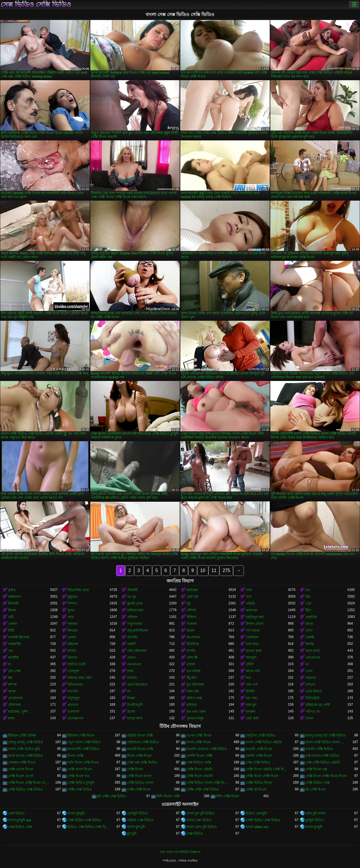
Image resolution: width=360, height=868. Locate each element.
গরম (71, 617)
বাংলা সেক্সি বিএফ (199, 742)
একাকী (310, 637)
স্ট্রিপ (308, 610)
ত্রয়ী (11, 617)
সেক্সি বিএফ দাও (78, 776)
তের (308, 604)
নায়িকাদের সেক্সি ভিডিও (143, 742)
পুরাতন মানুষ (195, 718)
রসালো (310, 685)
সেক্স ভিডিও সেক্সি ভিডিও (36, 5)
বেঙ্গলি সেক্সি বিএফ (259, 756)
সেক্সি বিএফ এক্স (316, 769)
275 (226, 570)
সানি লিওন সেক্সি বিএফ (83, 762)
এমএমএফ (134, 664)
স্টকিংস (191, 617)
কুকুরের (72, 597)
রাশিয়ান (192, 705)
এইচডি (250, 604)
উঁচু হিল (192, 678)
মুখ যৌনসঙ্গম (195, 685)
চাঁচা (308, 597)
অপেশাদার (193, 637)
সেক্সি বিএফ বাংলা (139, 776)
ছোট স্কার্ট (252, 718)
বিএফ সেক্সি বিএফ (139, 756)
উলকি (310, 644)
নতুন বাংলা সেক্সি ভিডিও (84, 742)
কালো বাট (253, 671)
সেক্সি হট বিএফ (256, 790)
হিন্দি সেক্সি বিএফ (228, 796)
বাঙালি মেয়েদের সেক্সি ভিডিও (207, 749)
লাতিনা (132, 678)
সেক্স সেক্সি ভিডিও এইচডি (323, 762)
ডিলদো (72, 658)
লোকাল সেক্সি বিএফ (22, 762)
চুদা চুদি (132, 834)
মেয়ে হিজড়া (314, 691)
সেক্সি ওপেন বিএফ (21, 769)
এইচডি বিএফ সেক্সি (140, 735)
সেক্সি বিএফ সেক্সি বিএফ (262, 776)
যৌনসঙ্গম (14, 705)
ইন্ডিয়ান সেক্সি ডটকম (22, 735)
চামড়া (309, 624)
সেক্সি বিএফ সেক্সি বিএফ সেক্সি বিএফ (29, 783)
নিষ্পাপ (72, 604)
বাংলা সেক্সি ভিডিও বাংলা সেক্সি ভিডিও (326, 742)
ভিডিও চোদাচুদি (256, 813)
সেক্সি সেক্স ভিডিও (80, 790)
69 (10, 678)
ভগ (308, 590)
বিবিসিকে (193, 644)
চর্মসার (72, 651)
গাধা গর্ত (252, 685)
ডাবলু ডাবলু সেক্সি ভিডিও (26, 742)
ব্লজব (12, 590)
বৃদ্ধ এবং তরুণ (196, 712)
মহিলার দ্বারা (135, 610)
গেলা (309, 671)
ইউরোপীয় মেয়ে (78, 590)
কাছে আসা (313, 651)
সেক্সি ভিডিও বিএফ (259, 783)
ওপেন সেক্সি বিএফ (199, 735)
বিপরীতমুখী (135, 705)
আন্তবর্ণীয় (15, 644)
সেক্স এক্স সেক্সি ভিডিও (142, 762)
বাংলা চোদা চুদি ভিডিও (202, 827)
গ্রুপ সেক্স (14, 671)
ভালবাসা (73, 712)
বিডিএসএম (75, 685)
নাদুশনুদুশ (74, 698)
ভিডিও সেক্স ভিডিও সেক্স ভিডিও (88, 827)
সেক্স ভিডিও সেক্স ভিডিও (84, 820)
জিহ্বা (131, 698)
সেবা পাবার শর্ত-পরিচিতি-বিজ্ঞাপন (180, 852)
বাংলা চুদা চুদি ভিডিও (201, 813)
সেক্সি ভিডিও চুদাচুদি (81, 783)
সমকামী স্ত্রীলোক (19, 637)
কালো (190, 631)
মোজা (310, 718)
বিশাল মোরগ (255, 624)
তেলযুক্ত (73, 671)
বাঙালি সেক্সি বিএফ (259, 749)
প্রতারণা (73, 705)
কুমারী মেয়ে (135, 604)
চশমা (130, 671)
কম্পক (12, 685)
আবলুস (251, 658)
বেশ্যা (309, 631)
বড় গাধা (251, 698)
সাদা (249, 597)
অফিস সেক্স (194, 698)
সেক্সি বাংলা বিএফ (80, 769)
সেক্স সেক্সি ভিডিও (258, 762)
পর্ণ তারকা (253, 631)
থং (307, 664)
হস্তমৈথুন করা (255, 617)
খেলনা (13, 624)
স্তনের (131, 712)
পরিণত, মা (313, 712)
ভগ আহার (193, 671)
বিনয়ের (73, 631)
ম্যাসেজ (73, 691)
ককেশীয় (13, 658)
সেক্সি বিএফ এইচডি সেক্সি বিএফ (267, 769)
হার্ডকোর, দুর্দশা (18, 712)
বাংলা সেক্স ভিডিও (199, 820)
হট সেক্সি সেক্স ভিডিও (112, 796)
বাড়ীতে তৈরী (76, 664)
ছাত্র (248, 678)
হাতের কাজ (254, 651)
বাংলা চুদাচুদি (76, 813)
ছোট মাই (192, 597)
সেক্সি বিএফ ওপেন (21, 776)
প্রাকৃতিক (311, 617)
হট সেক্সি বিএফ (316, 790)
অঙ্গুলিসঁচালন (138, 631)
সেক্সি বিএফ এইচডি (200, 769)
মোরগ (131, 658)
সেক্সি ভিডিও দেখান (140, 783)
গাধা (249, 590)
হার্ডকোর (192, 590)
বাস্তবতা (311, 678)
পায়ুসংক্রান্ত (134, 624)
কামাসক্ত (252, 610)
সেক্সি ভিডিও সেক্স (318, 783)
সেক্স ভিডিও (195, 834)
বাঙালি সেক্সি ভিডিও (319, 749)
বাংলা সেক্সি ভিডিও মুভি (24, 749)
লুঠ (189, 604)
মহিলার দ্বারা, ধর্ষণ (80, 678)
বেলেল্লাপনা (75, 718)
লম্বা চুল (251, 705)
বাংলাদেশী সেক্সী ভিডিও (83, 749)
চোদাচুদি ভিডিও (138, 813)
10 (203, 570)
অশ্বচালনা (14, 597)
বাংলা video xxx (257, 827)
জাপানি (132, 637)
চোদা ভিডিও (16, 813)
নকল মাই (193, 691)
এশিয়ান (132, 617)
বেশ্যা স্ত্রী (192, 658)
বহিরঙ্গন (73, 644)
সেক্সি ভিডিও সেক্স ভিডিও (25, 790)
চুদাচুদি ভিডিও (315, 820)
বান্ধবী (131, 644)
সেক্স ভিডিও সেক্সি (199, 762)
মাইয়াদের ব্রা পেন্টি (318, 705)
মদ (129, 691)
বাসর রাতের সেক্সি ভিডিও (26, 756)
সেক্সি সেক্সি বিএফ (139, 790)
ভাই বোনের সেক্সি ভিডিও (322, 756)
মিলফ (12, 610)
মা (10, 664)
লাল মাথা (252, 644)
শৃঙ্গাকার (73, 624)
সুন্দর (71, 610)
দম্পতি (191, 651)
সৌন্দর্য (191, 610)
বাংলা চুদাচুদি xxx (20, 820)
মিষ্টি (11, 631)
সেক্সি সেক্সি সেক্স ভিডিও (203, 790)
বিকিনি (250, 691)
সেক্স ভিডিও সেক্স (20, 827)
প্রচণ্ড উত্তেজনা (137, 685)
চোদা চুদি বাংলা (316, 813)
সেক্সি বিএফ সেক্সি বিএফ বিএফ (326, 776)
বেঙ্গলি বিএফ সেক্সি (199, 756)
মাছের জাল (135, 718)
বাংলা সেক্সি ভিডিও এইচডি (264, 742)
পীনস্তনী (132, 590)
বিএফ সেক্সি (75, 756)
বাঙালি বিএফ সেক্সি (140, 749)
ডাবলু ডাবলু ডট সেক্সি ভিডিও (326, 735)
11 (214, 570)
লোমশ (72, 637)
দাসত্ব (12, 691)
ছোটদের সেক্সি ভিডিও (261, 735)
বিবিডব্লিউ (312, 698)
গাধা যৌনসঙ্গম (137, 651)
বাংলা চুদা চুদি (136, 827)
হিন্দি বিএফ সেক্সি (168, 796)
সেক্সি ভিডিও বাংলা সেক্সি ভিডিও (207, 783)
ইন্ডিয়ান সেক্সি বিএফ (81, 735)
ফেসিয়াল (252, 637)
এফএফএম (313, 658)
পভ (11, 651)
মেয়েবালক (15, 698)
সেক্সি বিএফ (135, 769)
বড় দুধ (132, 597)
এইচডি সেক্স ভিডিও (140, 820)
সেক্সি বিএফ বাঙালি (200, 776)
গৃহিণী (250, 664)
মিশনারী (13, 604)
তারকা (191, 664)
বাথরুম (251, 712)
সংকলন (192, 624)
